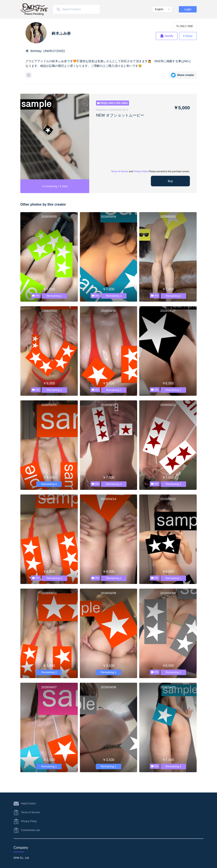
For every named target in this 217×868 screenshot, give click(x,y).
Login (188, 9)
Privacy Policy (141, 171)
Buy (170, 181)
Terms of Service (120, 171)
